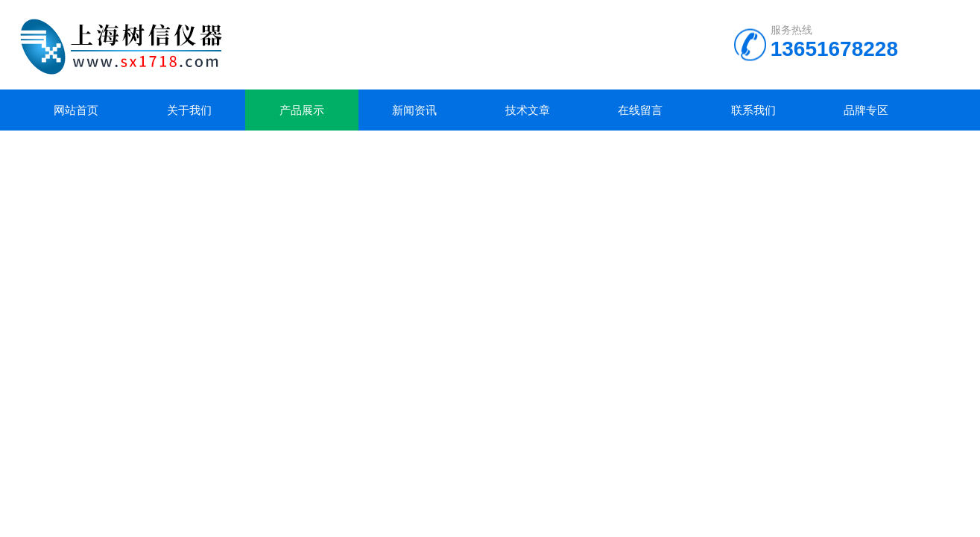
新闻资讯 (414, 110)
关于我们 (189, 110)
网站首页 (76, 110)
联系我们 (753, 110)
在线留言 (640, 110)
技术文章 (528, 110)
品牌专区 (866, 110)
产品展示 (302, 110)
